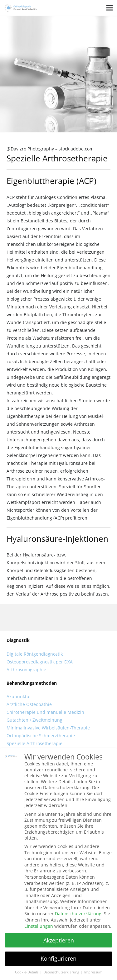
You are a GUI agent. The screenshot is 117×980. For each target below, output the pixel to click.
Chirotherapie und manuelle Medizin (45, 712)
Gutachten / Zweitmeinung (34, 720)
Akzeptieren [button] (59, 940)
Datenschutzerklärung (78, 914)
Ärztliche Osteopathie (29, 704)
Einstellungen (39, 926)
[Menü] (110, 8)
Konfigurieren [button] (58, 958)
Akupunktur (19, 696)
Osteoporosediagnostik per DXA (40, 662)
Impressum (93, 972)
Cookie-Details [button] (27, 972)
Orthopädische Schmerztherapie (41, 736)
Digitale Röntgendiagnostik (35, 654)
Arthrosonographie (26, 670)
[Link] (21, 8)
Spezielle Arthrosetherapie (34, 743)
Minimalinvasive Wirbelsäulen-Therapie (48, 728)
